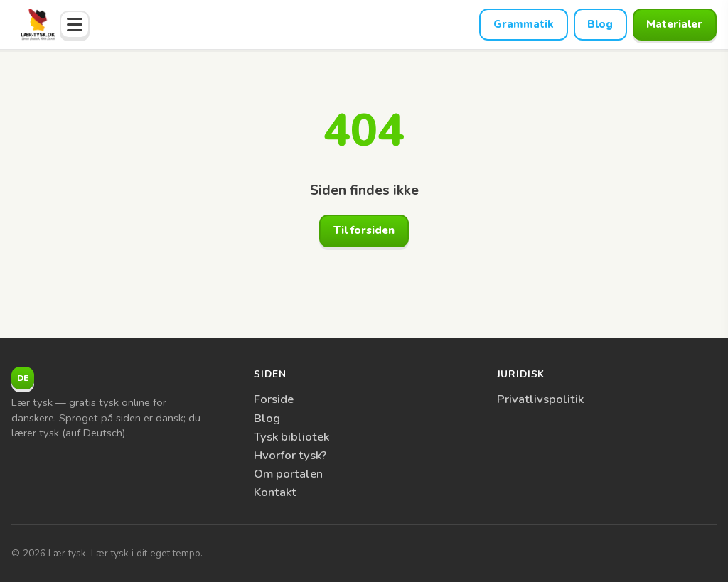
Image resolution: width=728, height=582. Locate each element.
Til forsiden (364, 230)
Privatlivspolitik (540, 399)
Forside (274, 399)
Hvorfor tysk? (290, 455)
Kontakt (275, 492)
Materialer (674, 24)
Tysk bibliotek (291, 437)
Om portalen (288, 474)
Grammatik (524, 24)
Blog (600, 24)
